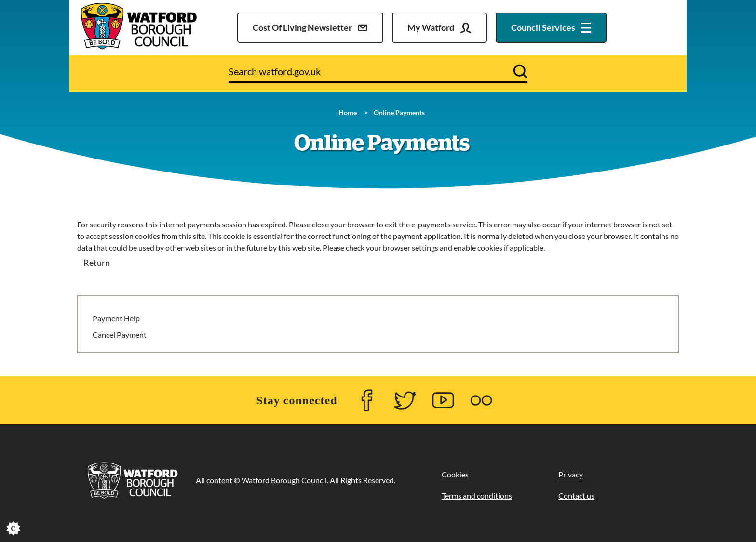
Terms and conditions (477, 496)
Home (348, 112)
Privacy (571, 474)
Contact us (576, 496)
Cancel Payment (120, 335)
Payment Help (116, 318)
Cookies (455, 474)
